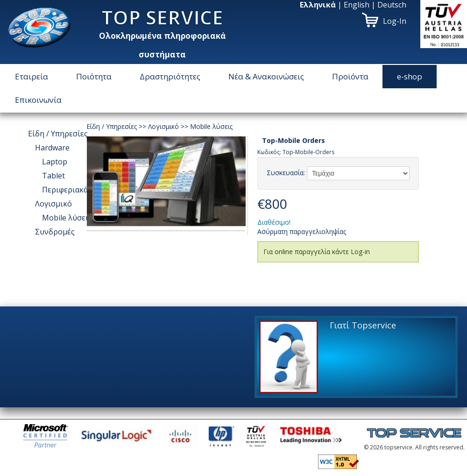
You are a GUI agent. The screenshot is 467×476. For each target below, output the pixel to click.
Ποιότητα (94, 76)
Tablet (53, 176)
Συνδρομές (55, 232)
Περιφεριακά (65, 190)
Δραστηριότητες (170, 76)
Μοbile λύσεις (67, 218)
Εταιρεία (32, 76)
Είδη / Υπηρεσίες (58, 134)
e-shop (410, 76)
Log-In (395, 21)
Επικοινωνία (38, 100)
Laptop (55, 162)
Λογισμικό (53, 204)
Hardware (52, 148)
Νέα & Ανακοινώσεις (266, 76)
